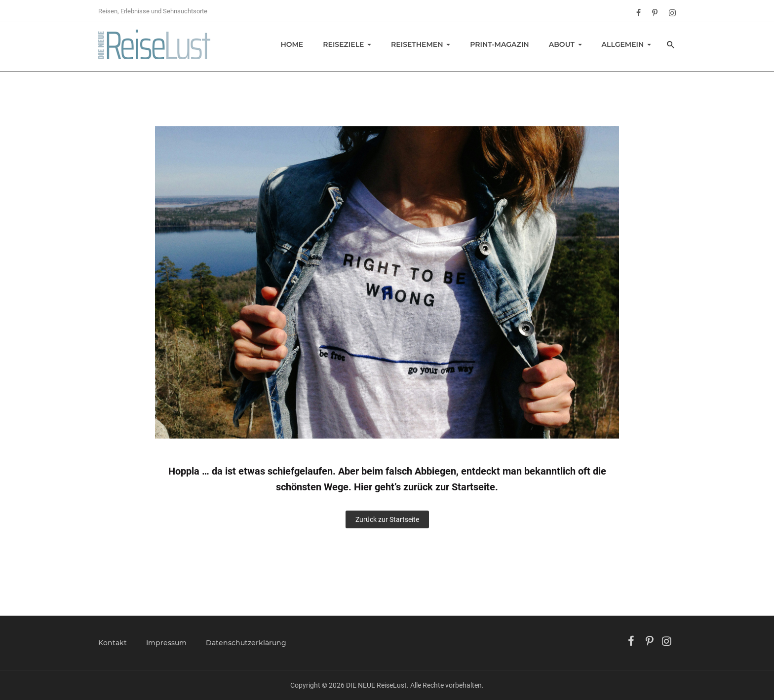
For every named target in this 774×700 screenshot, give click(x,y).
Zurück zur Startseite (387, 519)
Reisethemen (417, 44)
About (562, 44)
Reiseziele (343, 44)
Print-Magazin (500, 44)
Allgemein (623, 44)
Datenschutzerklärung (246, 643)
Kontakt (113, 643)
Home (292, 44)
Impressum (166, 643)
